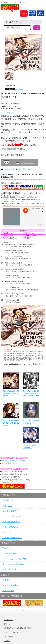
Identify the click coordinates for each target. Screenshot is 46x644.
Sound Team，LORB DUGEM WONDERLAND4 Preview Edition (31, 395)
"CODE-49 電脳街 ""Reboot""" (30, 447)
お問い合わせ (8, 637)
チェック (19, 90)
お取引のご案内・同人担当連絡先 (14, 460)
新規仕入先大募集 (10, 585)
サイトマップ (8, 620)
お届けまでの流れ (10, 527)
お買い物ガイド (9, 569)
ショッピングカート (11, 516)
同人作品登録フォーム (10, 463)
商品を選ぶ (7, 506)
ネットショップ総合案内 (13, 564)
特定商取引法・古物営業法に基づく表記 (18, 628)
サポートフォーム (10, 553)
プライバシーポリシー (12, 632)
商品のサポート (9, 548)
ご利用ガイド (8, 624)
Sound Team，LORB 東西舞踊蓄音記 (31, 422)
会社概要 (7, 641)
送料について (8, 532)
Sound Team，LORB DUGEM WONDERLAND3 (11, 393)
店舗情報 (6, 580)
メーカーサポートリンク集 (14, 559)
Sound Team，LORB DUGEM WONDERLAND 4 (11, 423)
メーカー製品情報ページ (9, 112)
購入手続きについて (11, 522)
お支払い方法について (12, 538)
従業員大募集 (8, 591)
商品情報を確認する (11, 511)
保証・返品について (25, 169)
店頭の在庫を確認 (9, 169)
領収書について (9, 500)
